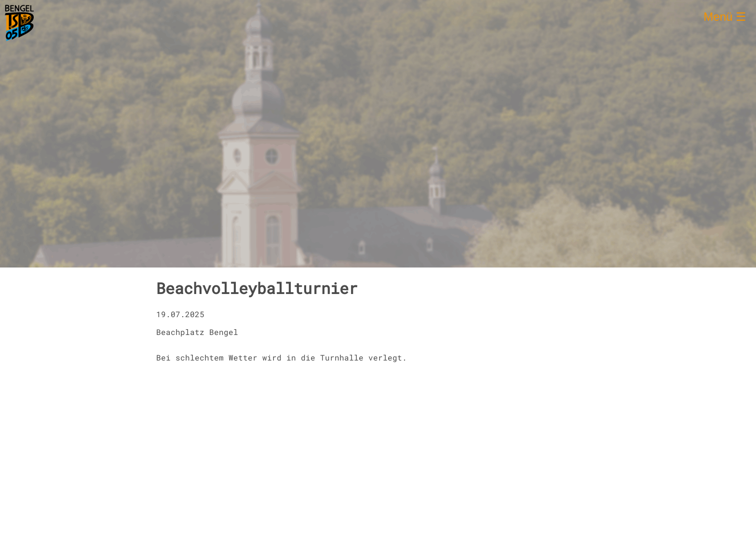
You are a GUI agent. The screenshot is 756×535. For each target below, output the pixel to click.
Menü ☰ (725, 17)
